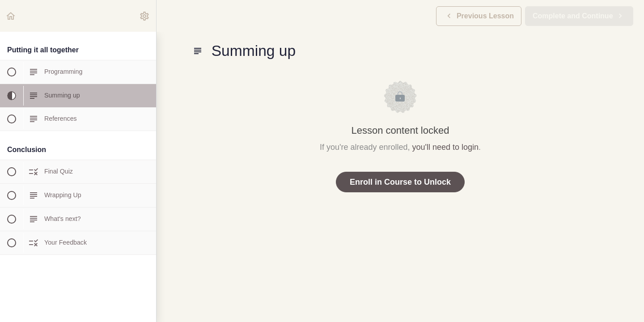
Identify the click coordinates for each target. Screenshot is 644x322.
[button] (11, 16)
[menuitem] (145, 16)
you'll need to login (446, 147)
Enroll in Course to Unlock (400, 182)
